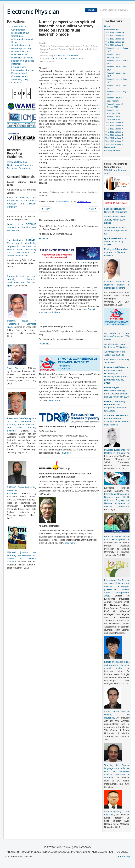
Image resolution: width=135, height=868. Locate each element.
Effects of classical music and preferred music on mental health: (117, 665)
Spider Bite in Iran (17, 368)
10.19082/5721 (84, 202)
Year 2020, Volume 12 (115, 36)
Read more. (44, 239)
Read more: (55, 401)
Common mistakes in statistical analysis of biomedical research (117, 285)
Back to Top (124, 857)
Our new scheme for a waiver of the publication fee (116, 231)
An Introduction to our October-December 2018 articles (117, 336)
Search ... (97, 8)
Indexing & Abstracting (22, 70)
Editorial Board (19, 67)
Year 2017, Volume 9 (68, 55)
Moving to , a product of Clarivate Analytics (116, 252)
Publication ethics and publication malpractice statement (23, 61)
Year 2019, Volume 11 (115, 39)
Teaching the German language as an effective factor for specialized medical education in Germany (117, 771)
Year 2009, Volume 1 (114, 144)
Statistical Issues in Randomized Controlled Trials (22, 324)
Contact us (17, 82)
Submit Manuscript (21, 45)
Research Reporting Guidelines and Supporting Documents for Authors (20, 165)
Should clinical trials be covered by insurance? (117, 715)
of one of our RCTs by (115, 241)
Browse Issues (112, 29)
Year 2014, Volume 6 (114, 123)
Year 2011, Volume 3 (114, 138)
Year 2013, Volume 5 (114, 132)
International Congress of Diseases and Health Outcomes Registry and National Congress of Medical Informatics (117, 500)
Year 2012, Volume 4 (114, 135)
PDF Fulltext (63, 202)
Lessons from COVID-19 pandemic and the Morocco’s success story (22, 227)
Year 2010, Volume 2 (114, 141)
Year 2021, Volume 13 (115, 33)
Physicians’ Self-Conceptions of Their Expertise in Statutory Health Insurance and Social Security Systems (22, 425)
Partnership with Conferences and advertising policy (20, 76)
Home (107, 26)
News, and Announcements (112, 149)
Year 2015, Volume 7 (114, 129)
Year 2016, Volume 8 (114, 126)
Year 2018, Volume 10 (115, 42)
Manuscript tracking (21, 48)
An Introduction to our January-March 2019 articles (115, 220)
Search (91, 10)
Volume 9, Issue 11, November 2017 (69, 59)
